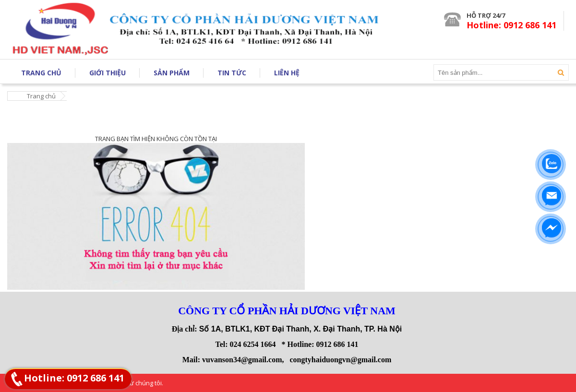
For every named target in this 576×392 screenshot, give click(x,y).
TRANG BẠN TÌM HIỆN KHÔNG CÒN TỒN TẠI (156, 139)
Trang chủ (41, 96)
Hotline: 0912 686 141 (74, 378)
